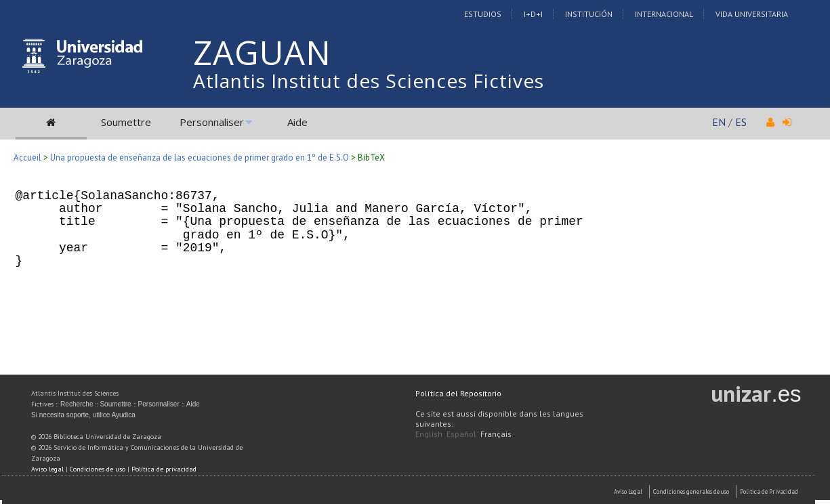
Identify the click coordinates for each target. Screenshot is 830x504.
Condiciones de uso (98, 469)
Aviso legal (47, 469)
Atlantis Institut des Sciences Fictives (369, 81)
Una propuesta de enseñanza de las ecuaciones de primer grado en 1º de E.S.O (200, 157)
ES (741, 122)
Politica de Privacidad (769, 491)
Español (461, 434)
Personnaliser (212, 122)
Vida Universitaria (752, 14)
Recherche (77, 404)
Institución (589, 14)
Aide (297, 122)
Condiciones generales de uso (691, 491)
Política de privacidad (164, 469)
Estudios (483, 14)
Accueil (27, 157)
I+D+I (533, 14)
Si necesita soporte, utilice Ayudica (83, 415)
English (429, 434)
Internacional (664, 14)
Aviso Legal (628, 491)
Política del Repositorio (458, 393)
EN (719, 122)
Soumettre (126, 122)
